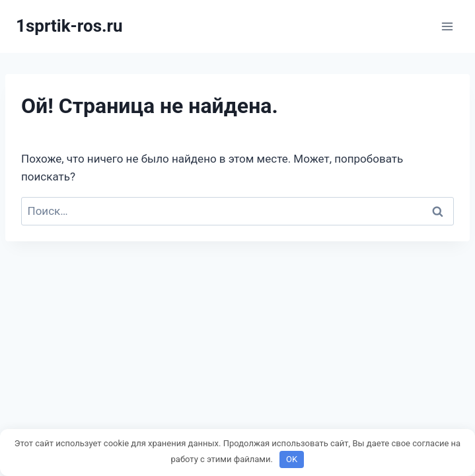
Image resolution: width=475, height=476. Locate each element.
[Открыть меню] (447, 26)
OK (292, 459)
